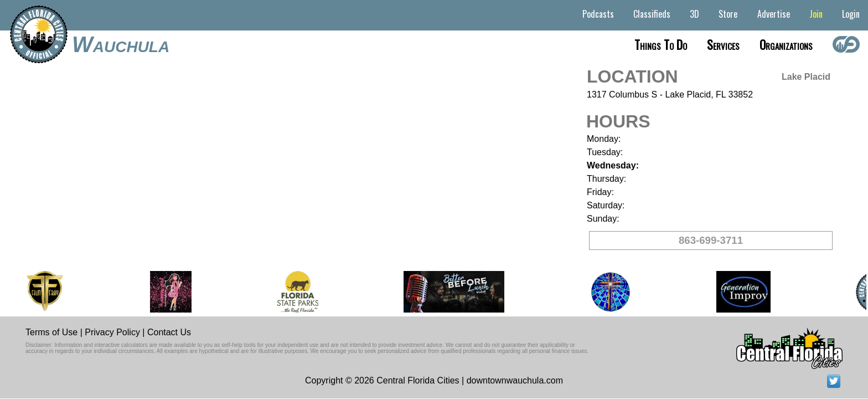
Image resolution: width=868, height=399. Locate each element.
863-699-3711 (711, 240)
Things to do (661, 44)
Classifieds (652, 14)
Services (723, 44)
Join (816, 14)
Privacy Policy (112, 332)
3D (694, 14)
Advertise (774, 14)
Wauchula (121, 44)
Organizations (786, 44)
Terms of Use (51, 332)
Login (851, 14)
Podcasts (598, 14)
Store (728, 14)
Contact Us (169, 332)
